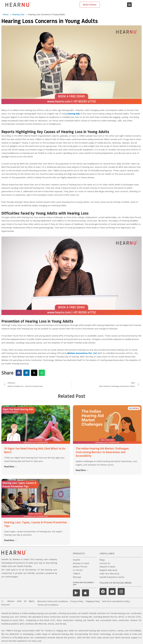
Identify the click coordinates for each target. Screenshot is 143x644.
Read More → (11, 467)
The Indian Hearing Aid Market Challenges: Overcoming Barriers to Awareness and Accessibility (103, 452)
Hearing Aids (74, 114)
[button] (129, 5)
